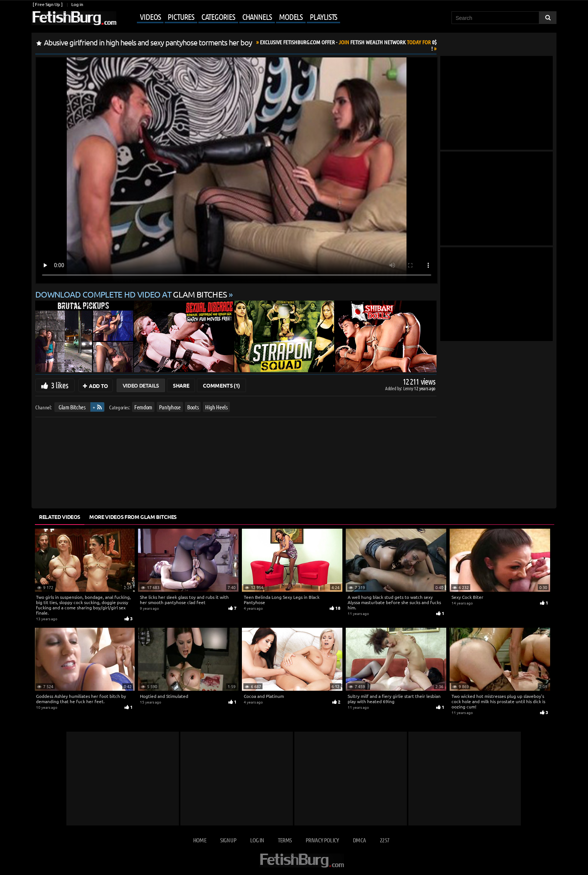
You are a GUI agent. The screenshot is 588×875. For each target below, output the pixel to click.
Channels (257, 17)
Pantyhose (170, 407)
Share (181, 385)
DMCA (359, 840)
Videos (150, 17)
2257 (385, 840)
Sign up (228, 840)
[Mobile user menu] (229, 17)
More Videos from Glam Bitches (133, 517)
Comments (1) (221, 385)
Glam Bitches (72, 407)
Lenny (409, 388)
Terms (285, 840)
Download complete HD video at (132, 294)
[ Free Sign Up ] (47, 4)
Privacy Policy (322, 840)
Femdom (143, 407)
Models (291, 17)
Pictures (181, 17)
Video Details (141, 385)
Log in (77, 4)
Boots (193, 407)
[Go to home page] (74, 18)
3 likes (60, 385)
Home (200, 840)
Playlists (323, 17)
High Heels (216, 407)
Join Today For (348, 45)
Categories (218, 17)
